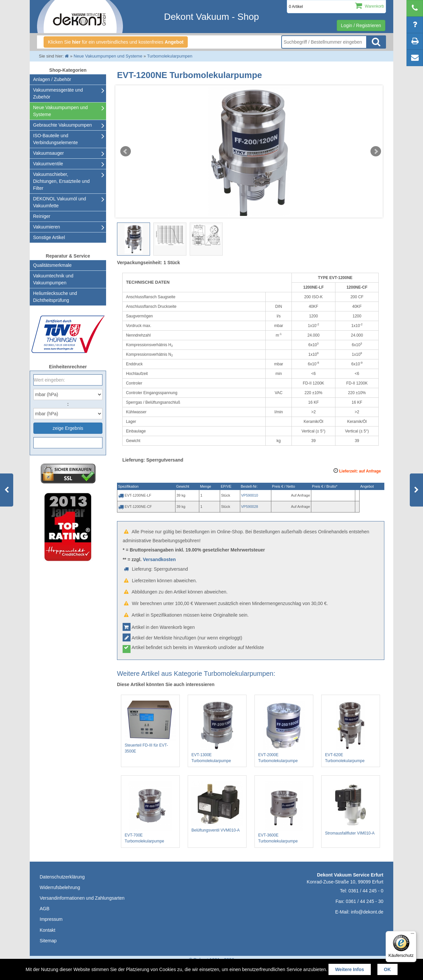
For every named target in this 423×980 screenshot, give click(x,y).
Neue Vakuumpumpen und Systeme (60, 111)
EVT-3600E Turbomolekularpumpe (284, 812)
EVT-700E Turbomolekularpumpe (150, 812)
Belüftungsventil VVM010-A (217, 807)
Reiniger (42, 216)
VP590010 (250, 495)
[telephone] (415, 8)
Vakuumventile (48, 164)
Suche (376, 42)
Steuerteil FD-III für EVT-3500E (150, 727)
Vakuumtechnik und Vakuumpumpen (53, 279)
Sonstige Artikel (49, 237)
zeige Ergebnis (68, 428)
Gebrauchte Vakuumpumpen (62, 125)
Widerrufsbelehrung (60, 887)
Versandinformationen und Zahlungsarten (82, 898)
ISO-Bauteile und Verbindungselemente (55, 139)
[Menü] (412, 935)
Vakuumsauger (48, 153)
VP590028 (250, 507)
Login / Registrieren (361, 25)
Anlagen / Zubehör (52, 79)
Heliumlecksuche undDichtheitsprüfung (55, 297)
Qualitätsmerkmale (52, 265)
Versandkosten (159, 559)
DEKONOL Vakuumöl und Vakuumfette (59, 202)
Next (376, 151)
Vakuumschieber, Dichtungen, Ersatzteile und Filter (61, 181)
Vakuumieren (46, 227)
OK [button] (387, 969)
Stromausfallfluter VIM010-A (351, 808)
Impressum (51, 919)
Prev (126, 151)
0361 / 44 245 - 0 (366, 891)
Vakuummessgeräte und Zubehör (58, 93)
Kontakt (47, 930)
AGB (45, 909)
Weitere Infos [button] (350, 969)
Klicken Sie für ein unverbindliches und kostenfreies (116, 42)
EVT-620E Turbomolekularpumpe (351, 732)
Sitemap (48, 941)
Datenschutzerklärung (62, 877)
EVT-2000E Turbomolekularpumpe (284, 732)
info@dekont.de (367, 912)
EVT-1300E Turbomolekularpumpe (217, 732)
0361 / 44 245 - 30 (365, 901)
